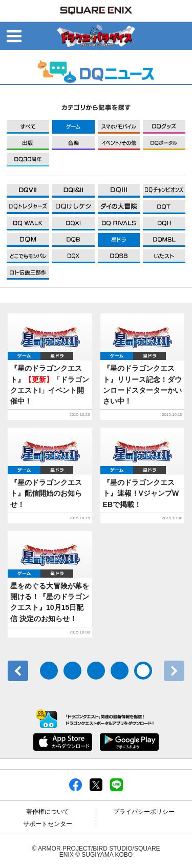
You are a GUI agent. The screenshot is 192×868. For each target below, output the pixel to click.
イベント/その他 (119, 143)
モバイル (119, 127)
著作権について (48, 812)
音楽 (73, 143)
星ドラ (57, 356)
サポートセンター (48, 824)
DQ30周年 (28, 160)
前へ (18, 671)
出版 (28, 143)
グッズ (164, 127)
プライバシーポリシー (144, 812)
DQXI (28, 191)
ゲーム (73, 127)
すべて (28, 127)
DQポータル (164, 143)
